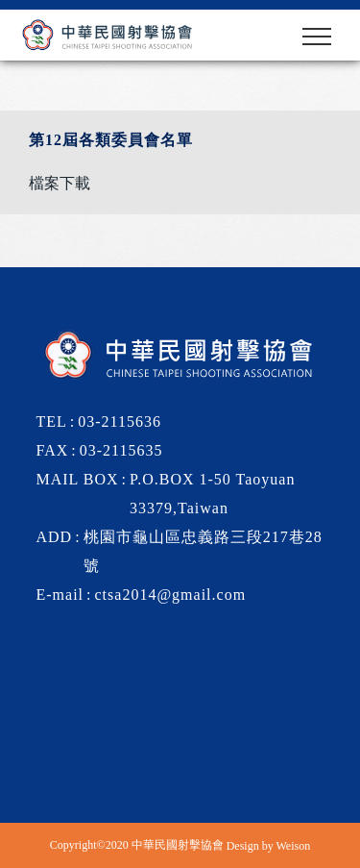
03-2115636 (120, 422)
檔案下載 (60, 183)
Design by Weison (268, 845)
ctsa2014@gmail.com (171, 595)
